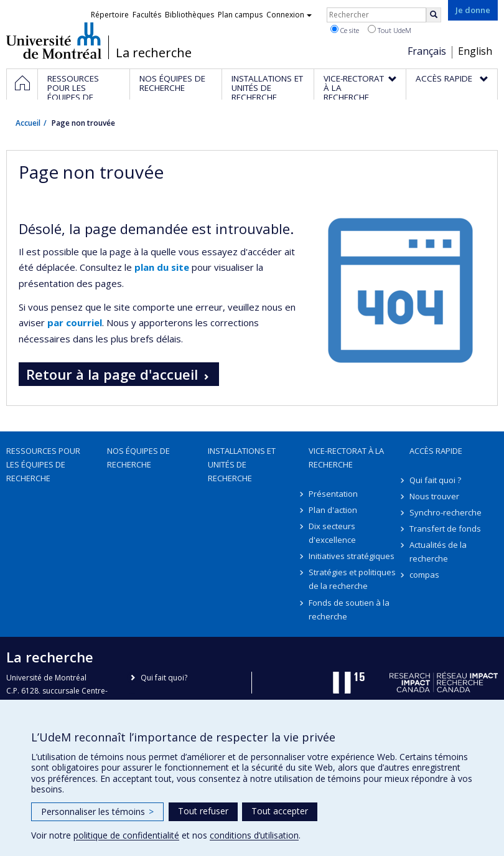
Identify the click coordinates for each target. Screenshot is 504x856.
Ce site (345, 30)
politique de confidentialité (126, 835)
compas (424, 575)
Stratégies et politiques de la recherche (352, 579)
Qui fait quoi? (164, 678)
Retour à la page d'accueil (112, 374)
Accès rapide (436, 451)
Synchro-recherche (446, 512)
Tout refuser (203, 811)
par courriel (75, 322)
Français (427, 51)
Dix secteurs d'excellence (332, 533)
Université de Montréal (54, 40)
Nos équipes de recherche (138, 458)
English (475, 51)
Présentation (333, 494)
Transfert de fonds (445, 529)
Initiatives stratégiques (352, 556)
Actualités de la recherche (438, 552)
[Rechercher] (434, 15)
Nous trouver (434, 496)
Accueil (28, 123)
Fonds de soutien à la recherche (349, 609)
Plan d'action (333, 510)
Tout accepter (280, 811)
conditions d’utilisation (254, 835)
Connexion (289, 15)
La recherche (154, 53)
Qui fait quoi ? (435, 480)
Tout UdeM (390, 30)
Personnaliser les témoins (97, 811)
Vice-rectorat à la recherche (346, 458)
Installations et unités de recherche (242, 464)
